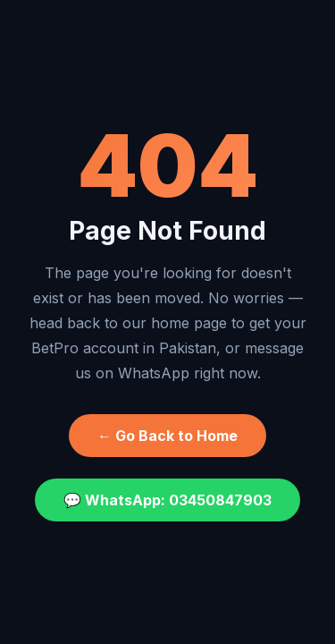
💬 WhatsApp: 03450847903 (167, 500)
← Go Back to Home (167, 436)
